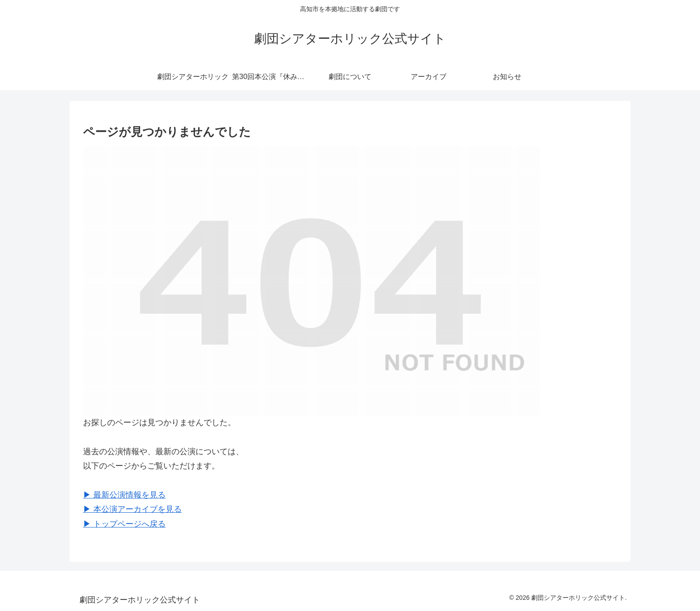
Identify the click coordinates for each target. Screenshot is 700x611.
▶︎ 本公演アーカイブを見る (132, 509)
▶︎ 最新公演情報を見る (124, 495)
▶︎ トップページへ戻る (124, 524)
